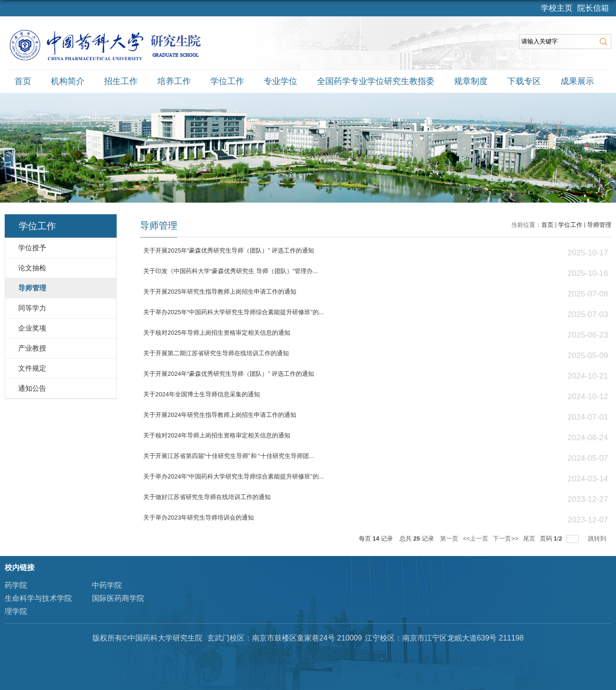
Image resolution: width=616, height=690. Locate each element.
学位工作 (227, 81)
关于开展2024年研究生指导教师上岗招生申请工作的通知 (220, 415)
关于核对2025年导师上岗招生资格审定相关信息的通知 (217, 333)
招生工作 (121, 81)
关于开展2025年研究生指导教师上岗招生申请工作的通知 (220, 292)
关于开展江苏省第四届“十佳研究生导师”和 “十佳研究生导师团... (228, 456)
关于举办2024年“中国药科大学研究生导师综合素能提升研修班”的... (233, 476)
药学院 (16, 585)
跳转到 (598, 539)
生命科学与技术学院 (38, 598)
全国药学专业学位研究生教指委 (376, 81)
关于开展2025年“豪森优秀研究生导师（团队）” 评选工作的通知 (229, 250)
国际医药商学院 (118, 598)
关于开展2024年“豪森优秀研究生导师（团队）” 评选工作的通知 (229, 374)
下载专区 (524, 81)
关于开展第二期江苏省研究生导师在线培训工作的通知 (216, 353)
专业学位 (280, 81)
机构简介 (68, 81)
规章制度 (471, 81)
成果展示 (577, 81)
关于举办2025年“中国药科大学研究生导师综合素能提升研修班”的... (233, 312)
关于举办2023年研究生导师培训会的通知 (199, 517)
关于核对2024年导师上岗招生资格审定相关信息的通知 (217, 435)
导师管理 (599, 225)
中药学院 (107, 585)
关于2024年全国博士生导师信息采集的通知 (202, 394)
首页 (23, 81)
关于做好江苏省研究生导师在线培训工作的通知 (207, 497)
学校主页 (557, 8)
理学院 (16, 611)
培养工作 (174, 81)
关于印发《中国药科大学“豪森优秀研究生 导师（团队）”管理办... (231, 271)
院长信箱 (593, 8)
